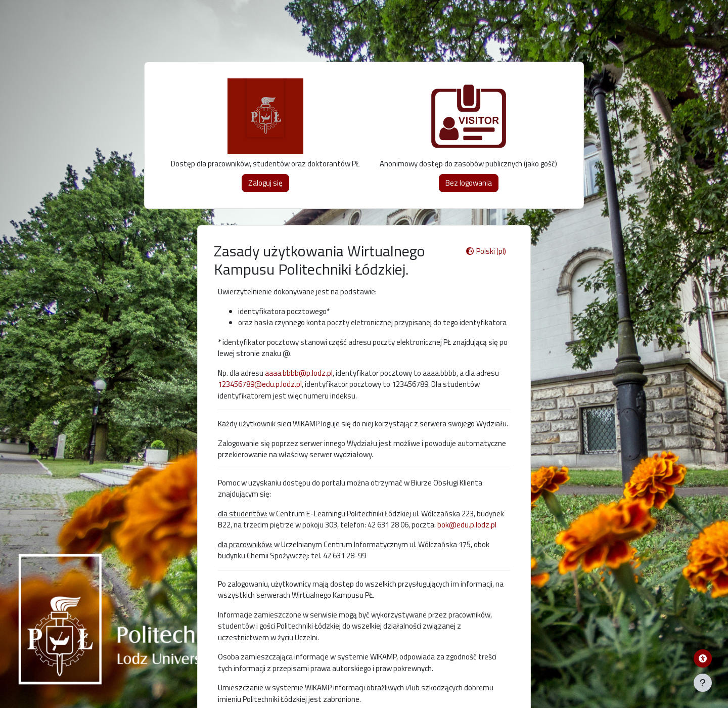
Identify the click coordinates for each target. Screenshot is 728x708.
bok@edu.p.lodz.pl (467, 525)
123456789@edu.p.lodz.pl (260, 384)
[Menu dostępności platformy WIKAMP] (703, 658)
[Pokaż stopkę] (703, 683)
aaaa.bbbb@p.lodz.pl (299, 373)
